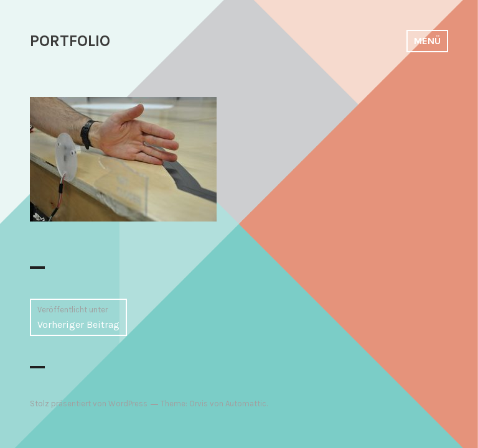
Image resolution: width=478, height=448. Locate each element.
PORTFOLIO (70, 41)
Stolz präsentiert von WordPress (89, 404)
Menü (427, 41)
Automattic (246, 404)
